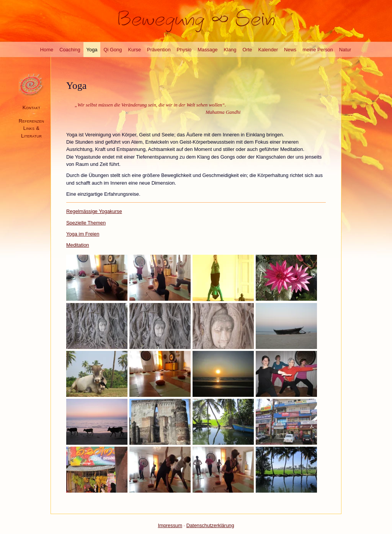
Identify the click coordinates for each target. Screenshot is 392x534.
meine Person (318, 50)
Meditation (78, 245)
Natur (345, 50)
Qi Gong (113, 50)
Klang (230, 50)
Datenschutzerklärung (210, 525)
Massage (207, 50)
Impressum (170, 525)
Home (47, 50)
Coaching (70, 50)
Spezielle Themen (86, 223)
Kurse (134, 50)
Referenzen (32, 121)
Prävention (159, 50)
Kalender (268, 50)
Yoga (92, 50)
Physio (184, 50)
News (290, 50)
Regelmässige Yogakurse (94, 211)
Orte (247, 50)
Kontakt (31, 107)
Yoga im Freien (83, 234)
